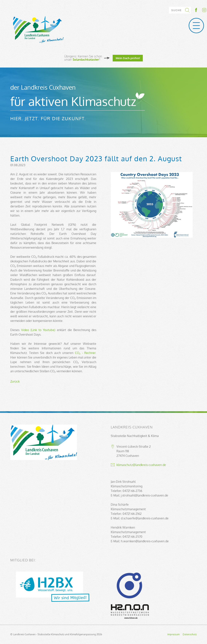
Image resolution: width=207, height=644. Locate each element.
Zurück (15, 381)
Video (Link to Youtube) (38, 330)
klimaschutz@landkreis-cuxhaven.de (141, 465)
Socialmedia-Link (200, 10)
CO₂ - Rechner (85, 353)
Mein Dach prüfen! (128, 58)
